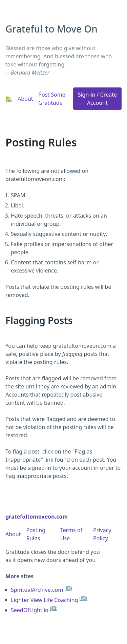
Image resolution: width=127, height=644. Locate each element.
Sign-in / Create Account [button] (97, 99)
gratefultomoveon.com (37, 517)
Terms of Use (71, 534)
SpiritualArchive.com (37, 590)
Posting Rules (36, 534)
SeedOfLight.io (30, 610)
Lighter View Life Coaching (44, 600)
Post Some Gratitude (52, 99)
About (25, 99)
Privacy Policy (102, 534)
